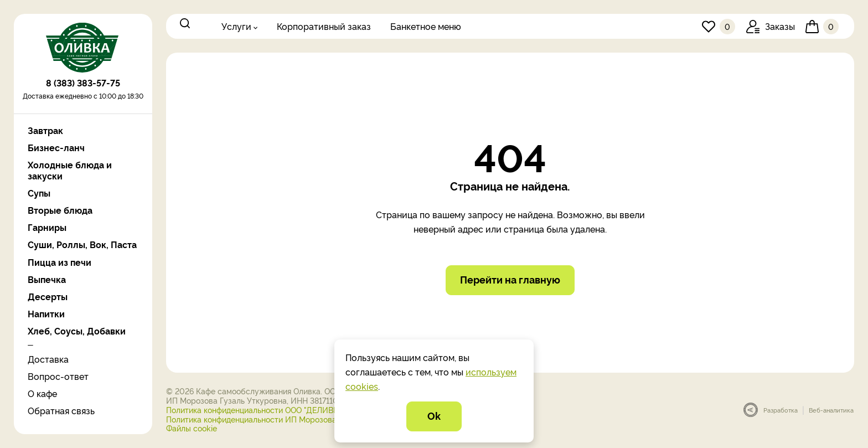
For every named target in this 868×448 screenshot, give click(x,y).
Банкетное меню (426, 26)
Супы (39, 193)
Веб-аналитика (831, 411)
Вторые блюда (60, 210)
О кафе (42, 393)
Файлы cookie (192, 429)
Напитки (46, 314)
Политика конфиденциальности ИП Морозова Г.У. (259, 420)
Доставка (48, 359)
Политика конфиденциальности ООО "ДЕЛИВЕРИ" (259, 411)
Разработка (781, 411)
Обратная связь (61, 410)
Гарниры (47, 227)
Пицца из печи (60, 262)
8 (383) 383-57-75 (83, 86)
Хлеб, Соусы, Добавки (77, 331)
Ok (434, 416)
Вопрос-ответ (58, 376)
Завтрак (45, 130)
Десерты (48, 297)
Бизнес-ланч (56, 148)
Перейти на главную (510, 281)
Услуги (236, 26)
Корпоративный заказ (324, 26)
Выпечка (47, 279)
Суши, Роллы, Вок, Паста (82, 244)
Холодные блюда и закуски (70, 170)
